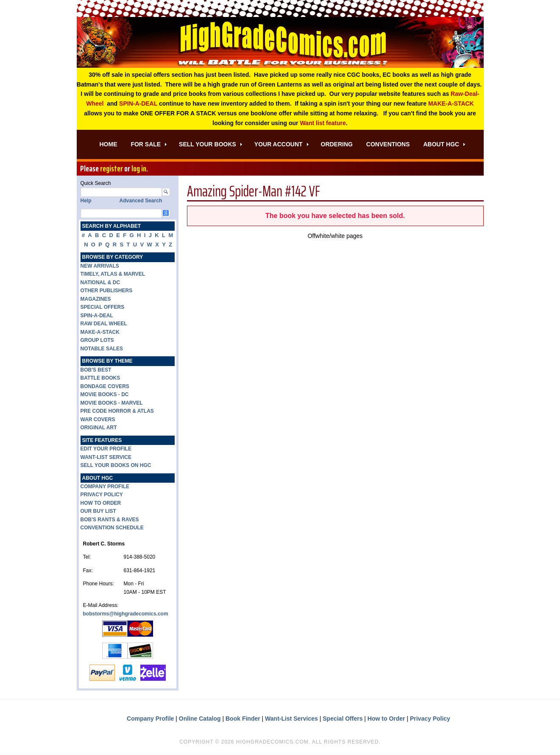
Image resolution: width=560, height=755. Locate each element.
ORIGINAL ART (99, 428)
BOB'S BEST (96, 370)
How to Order (386, 719)
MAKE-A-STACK (451, 103)
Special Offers (343, 719)
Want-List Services (291, 719)
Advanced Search (141, 201)
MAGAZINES (96, 299)
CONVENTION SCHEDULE (112, 528)
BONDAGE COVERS (105, 386)
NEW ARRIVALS (100, 266)
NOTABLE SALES (102, 349)
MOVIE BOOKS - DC (105, 394)
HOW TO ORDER (101, 503)
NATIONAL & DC (100, 282)
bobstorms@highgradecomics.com (126, 614)
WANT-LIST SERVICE (106, 457)
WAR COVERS (98, 419)
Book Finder (243, 719)
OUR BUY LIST (98, 511)
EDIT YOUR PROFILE (106, 449)
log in (139, 169)
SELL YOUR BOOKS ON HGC (116, 465)
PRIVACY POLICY (102, 495)
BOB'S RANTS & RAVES (110, 520)
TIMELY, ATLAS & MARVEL (113, 274)
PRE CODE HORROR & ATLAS (117, 411)
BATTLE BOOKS (100, 378)
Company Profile (150, 719)
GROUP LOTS (97, 340)
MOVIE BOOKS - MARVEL (112, 403)
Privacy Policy (430, 719)
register (111, 169)
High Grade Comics (280, 42)
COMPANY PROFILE (105, 487)
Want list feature (323, 123)
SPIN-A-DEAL (138, 103)
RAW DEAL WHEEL (104, 324)
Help (86, 201)
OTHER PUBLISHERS (107, 291)
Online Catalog (200, 719)
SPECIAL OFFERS (103, 307)
